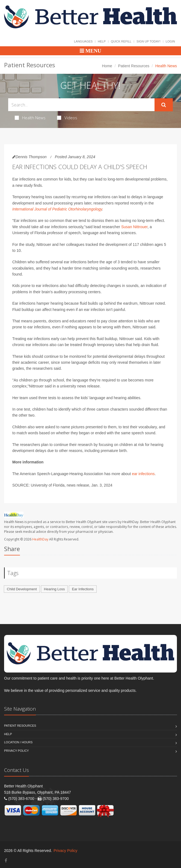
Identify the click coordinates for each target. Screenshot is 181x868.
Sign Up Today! (149, 41)
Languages (83, 41)
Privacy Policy (17, 751)
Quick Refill (121, 41)
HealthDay (40, 539)
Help (102, 41)
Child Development (22, 589)
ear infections (143, 474)
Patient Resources (134, 66)
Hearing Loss (54, 589)
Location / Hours (18, 742)
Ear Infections (83, 589)
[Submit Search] (164, 105)
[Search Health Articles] (81, 105)
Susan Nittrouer (134, 227)
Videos (67, 118)
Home (107, 66)
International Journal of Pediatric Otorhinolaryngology (57, 209)
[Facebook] (6, 861)
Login (170, 41)
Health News (30, 118)
